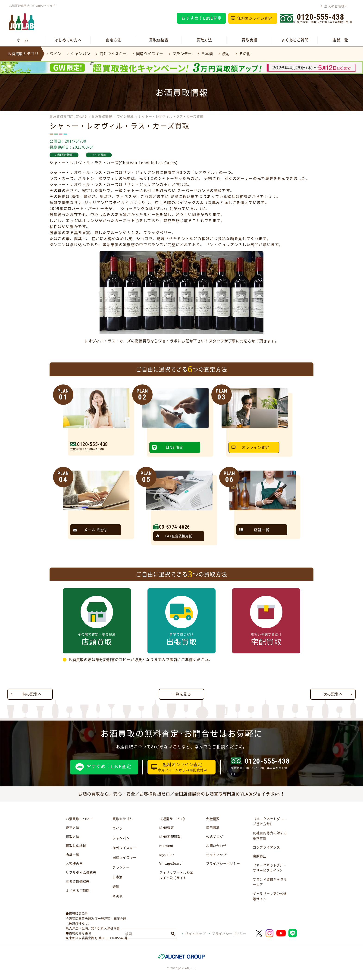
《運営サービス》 (173, 819)
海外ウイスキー (113, 54)
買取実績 (249, 40)
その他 (245, 54)
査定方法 (113, 40)
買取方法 (204, 40)
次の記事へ (333, 694)
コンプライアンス (266, 847)
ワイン (56, 54)
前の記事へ (32, 694)
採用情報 (213, 828)
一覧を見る (181, 694)
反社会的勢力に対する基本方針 (270, 836)
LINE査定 (167, 828)
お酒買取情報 (102, 116)
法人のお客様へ (336, 6)
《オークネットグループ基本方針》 (270, 821)
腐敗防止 (260, 856)
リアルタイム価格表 (81, 872)
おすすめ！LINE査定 (202, 18)
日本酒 (207, 54)
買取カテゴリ (123, 819)
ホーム (23, 40)
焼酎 (226, 54)
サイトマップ (216, 855)
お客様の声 (74, 863)
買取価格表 (159, 40)
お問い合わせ (216, 846)
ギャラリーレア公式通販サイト (270, 896)
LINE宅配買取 (170, 837)
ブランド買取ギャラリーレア (270, 882)
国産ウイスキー (150, 54)
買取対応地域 (76, 846)
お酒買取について (79, 819)
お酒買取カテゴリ (23, 54)
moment (166, 846)
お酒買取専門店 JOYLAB (68, 116)
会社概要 (213, 819)
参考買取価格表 (78, 882)
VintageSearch (171, 863)
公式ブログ (215, 837)
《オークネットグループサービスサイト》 (270, 868)
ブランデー (182, 54)
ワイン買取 (125, 116)
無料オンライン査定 (255, 18)
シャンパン (81, 54)
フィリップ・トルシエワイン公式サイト (176, 875)
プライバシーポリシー (223, 863)
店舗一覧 (340, 40)
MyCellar (167, 855)
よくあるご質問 (295, 40)
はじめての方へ (68, 40)
